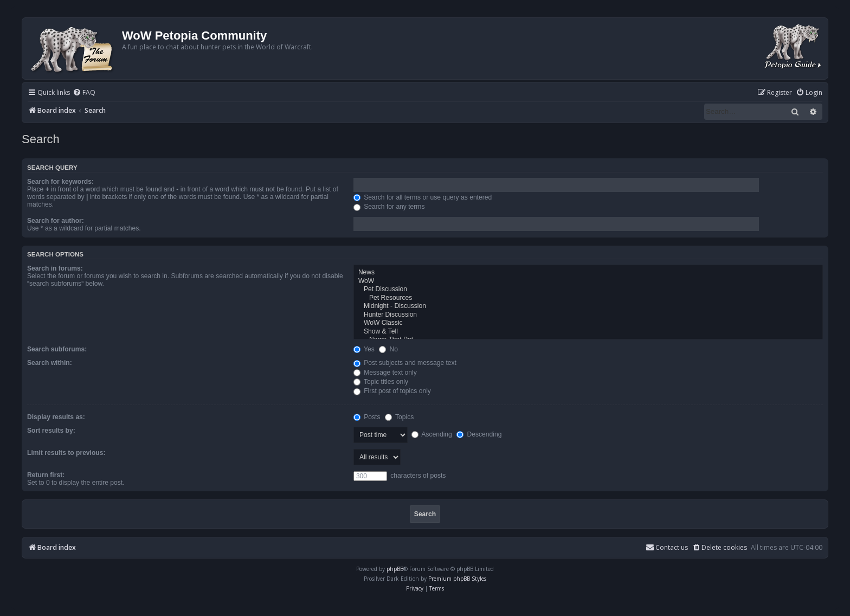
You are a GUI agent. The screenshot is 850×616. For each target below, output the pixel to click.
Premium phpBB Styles (457, 579)
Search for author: (56, 221)
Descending (479, 434)
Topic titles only (381, 382)
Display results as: (56, 417)
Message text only (385, 373)
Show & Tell (588, 332)
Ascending (432, 434)
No (388, 349)
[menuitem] (84, 93)
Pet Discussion (588, 290)
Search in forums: (55, 268)
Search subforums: (57, 349)
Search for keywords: (60, 182)
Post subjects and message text (405, 363)
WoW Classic (588, 323)
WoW (588, 281)
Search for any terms (389, 207)
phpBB (395, 569)
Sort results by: (51, 431)
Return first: (46, 475)
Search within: (50, 363)
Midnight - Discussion (588, 306)
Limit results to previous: (66, 453)
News (588, 273)
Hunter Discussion (588, 315)
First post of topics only (392, 391)
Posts (367, 417)
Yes (364, 349)
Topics (399, 417)
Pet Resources (588, 298)
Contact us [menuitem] (667, 547)
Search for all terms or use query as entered (423, 197)
